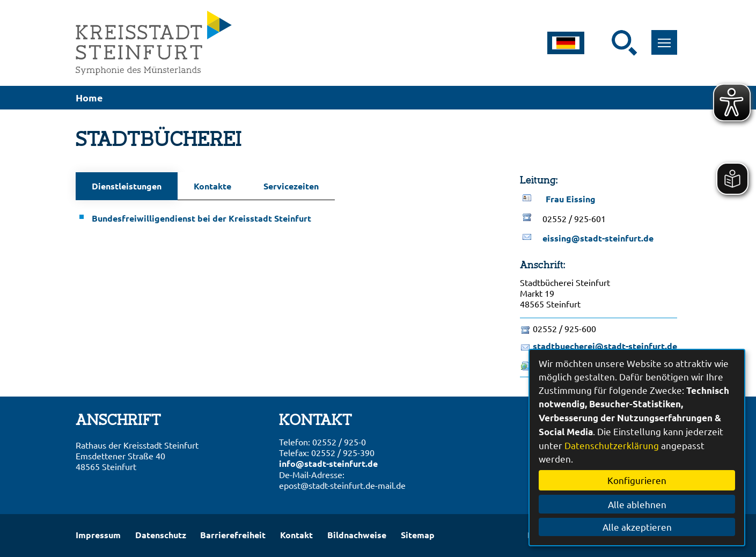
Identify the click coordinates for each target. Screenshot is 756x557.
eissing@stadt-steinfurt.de (598, 238)
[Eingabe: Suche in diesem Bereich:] (605, 43)
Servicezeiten (291, 186)
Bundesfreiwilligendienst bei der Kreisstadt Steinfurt (201, 218)
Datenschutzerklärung (612, 445)
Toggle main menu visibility (668, 37)
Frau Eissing (571, 199)
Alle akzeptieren (637, 527)
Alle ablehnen (637, 504)
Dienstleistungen (127, 186)
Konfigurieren (637, 480)
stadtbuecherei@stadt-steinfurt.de (605, 346)
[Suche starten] (625, 43)
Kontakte (212, 186)
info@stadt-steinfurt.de (328, 463)
